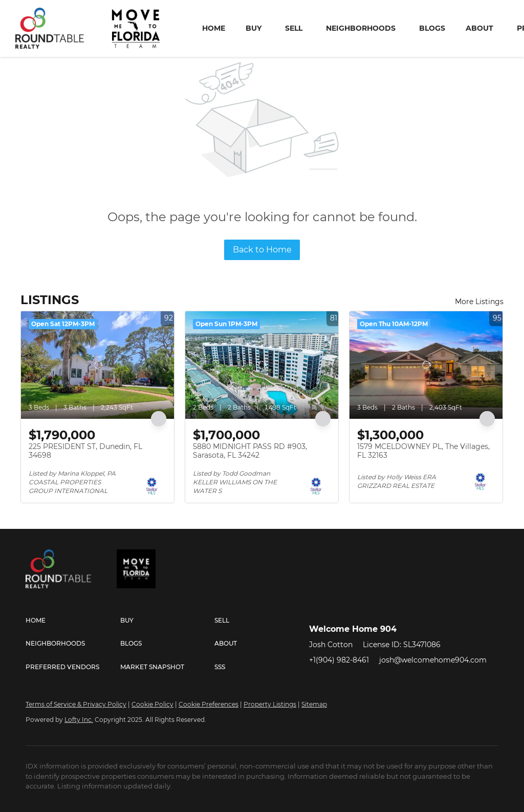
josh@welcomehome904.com (433, 660)
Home (214, 28)
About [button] (479, 28)
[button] (73, 621)
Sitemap (314, 704)
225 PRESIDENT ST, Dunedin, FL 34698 (85, 451)
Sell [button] (294, 28)
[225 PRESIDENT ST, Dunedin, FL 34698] (97, 365)
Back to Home (262, 250)
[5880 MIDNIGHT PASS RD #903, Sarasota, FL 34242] (262, 365)
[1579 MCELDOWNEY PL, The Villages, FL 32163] (426, 365)
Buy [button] (254, 28)
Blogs (432, 28)
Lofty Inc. (79, 720)
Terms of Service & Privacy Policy (76, 704)
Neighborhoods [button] (361, 28)
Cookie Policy (152, 704)
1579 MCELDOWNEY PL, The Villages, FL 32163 (423, 451)
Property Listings (270, 704)
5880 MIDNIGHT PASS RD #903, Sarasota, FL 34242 (250, 451)
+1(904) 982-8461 (339, 660)
